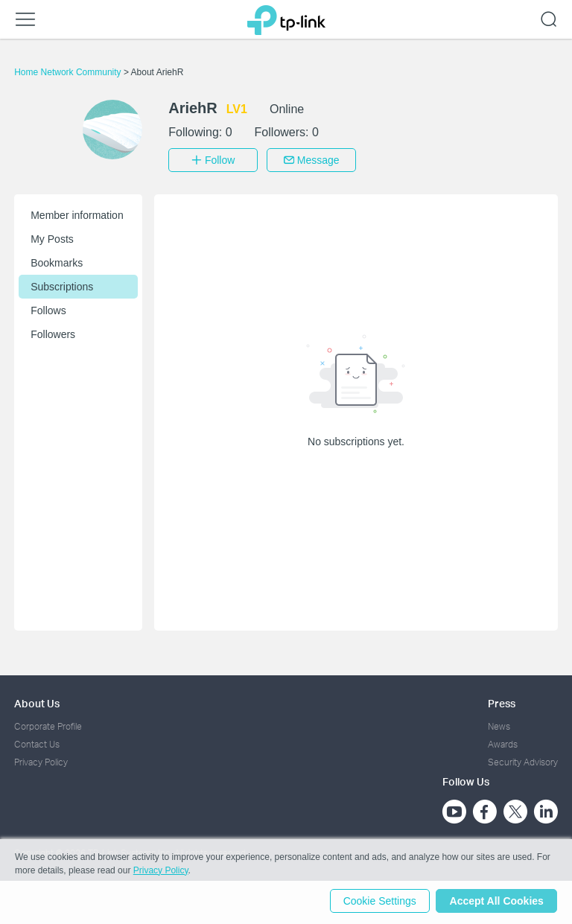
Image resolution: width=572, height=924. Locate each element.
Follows (48, 309)
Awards (503, 743)
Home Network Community (69, 72)
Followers (53, 333)
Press (502, 702)
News (499, 725)
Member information (77, 214)
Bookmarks (57, 261)
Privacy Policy (41, 761)
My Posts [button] (52, 238)
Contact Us (37, 743)
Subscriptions (62, 285)
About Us (37, 702)
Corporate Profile (48, 725)
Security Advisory (523, 761)
